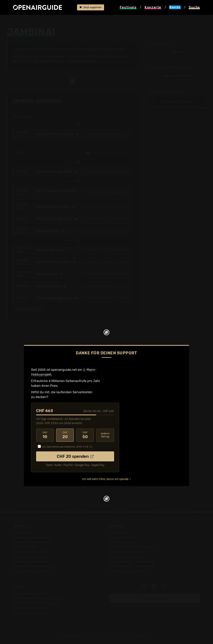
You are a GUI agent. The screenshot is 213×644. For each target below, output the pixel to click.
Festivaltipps (23, 533)
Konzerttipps (119, 533)
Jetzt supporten (91, 7)
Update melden (154, 598)
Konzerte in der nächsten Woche (133, 547)
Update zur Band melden (177, 76)
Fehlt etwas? (126, 101)
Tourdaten (177, 52)
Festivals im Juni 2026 (30, 557)
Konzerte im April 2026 (126, 552)
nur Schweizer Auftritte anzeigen (110, 153)
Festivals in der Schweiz (31, 537)
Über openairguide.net (30, 593)
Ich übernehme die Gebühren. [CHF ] (65, 447)
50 (85, 435)
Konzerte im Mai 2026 (125, 557)
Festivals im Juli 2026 (29, 562)
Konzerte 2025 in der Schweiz (131, 562)
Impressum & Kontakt (29, 613)
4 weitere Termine (28, 309)
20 (65, 435)
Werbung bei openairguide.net (36, 603)
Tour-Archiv (41, 56)
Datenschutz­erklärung (30, 608)
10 (45, 435)
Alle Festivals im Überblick (33, 571)
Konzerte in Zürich (123, 537)
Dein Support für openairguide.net (39, 598)
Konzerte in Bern (121, 542)
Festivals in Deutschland (31, 542)
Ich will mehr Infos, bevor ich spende (105, 479)
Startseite (14, 20)
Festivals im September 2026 (35, 566)
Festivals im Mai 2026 (29, 552)
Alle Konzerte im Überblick (129, 571)
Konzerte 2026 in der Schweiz (131, 566)
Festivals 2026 (24, 547)
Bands (30, 20)
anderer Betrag (105, 435)
